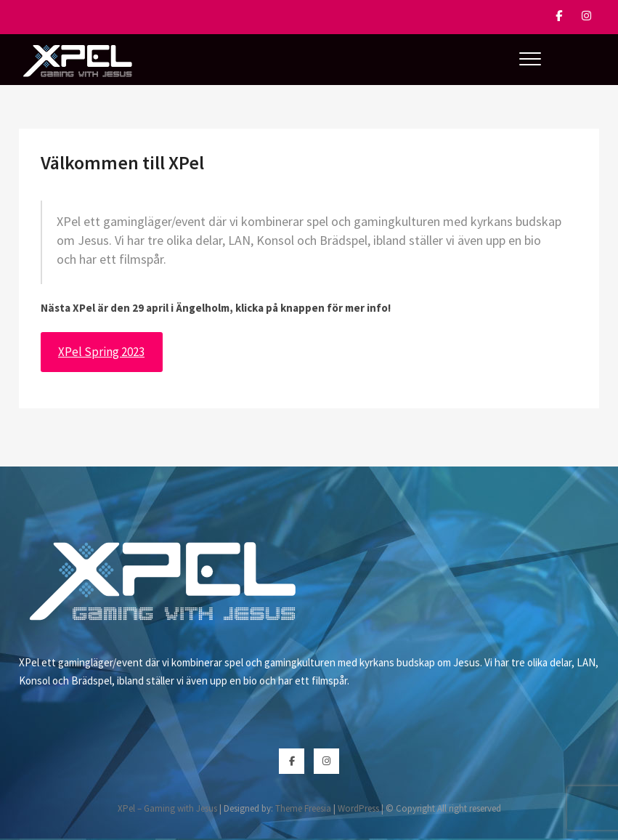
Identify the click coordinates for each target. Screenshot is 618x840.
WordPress (358, 808)
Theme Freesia (303, 808)
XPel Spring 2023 (101, 352)
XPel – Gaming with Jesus (167, 808)
